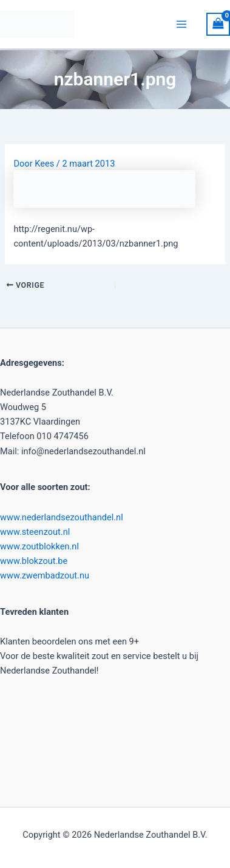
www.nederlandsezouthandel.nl (62, 517)
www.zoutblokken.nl (39, 546)
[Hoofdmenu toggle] (182, 24)
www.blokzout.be (34, 561)
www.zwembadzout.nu (45, 575)
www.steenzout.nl (35, 532)
